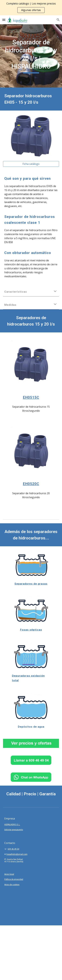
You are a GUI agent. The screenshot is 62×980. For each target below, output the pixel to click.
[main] (31, 56)
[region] (31, 8)
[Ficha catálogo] (31, 164)
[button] (4, 20)
